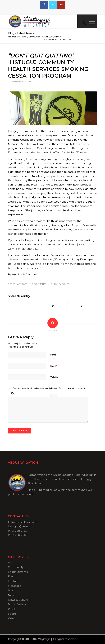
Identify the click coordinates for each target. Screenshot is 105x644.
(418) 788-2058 (18, 535)
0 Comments (39, 284)
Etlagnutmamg (18, 572)
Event (12, 576)
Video (12, 618)
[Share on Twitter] (53, 306)
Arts (11, 562)
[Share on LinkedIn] (82, 306)
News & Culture (18, 600)
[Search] (82, 23)
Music (12, 590)
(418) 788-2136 (17, 531)
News (12, 595)
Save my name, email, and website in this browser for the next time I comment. (49, 388)
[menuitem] (82, 23)
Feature (27, 81)
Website (54, 377)
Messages (14, 586)
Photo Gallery (17, 604)
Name (54, 355)
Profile (12, 609)
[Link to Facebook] (44, 5)
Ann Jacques (62, 284)
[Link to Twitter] (53, 5)
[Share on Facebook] (23, 306)
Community (15, 81)
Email (54, 366)
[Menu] (91, 23)
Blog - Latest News (21, 33)
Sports (12, 614)
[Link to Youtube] (61, 5)
